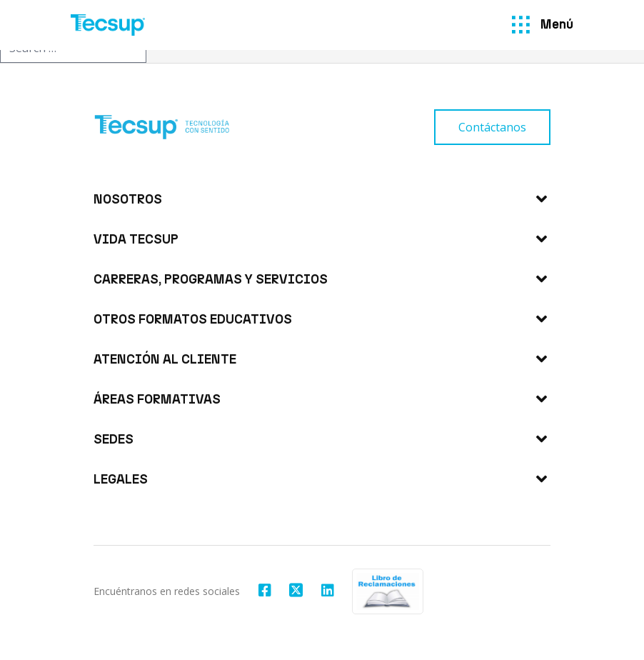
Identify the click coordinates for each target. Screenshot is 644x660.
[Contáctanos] (492, 127)
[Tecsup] (108, 25)
